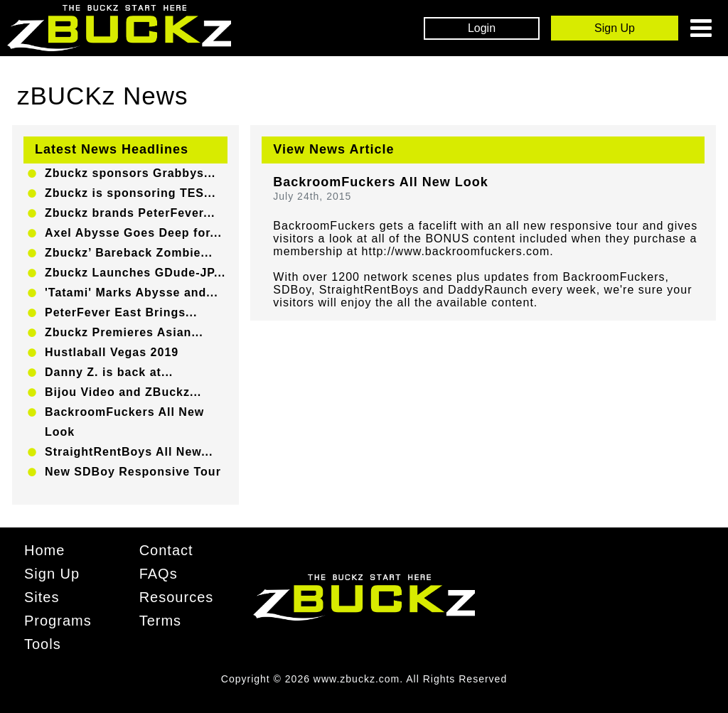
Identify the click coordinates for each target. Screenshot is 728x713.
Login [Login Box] (482, 28)
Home (44, 550)
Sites (42, 597)
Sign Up (52, 574)
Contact (166, 550)
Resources (177, 597)
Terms (160, 621)
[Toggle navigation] (701, 28)
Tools (43, 644)
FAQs (159, 574)
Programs (58, 621)
